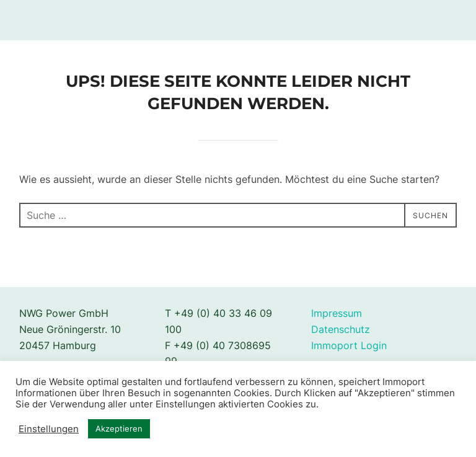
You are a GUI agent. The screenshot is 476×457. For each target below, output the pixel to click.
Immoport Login (349, 345)
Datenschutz (341, 329)
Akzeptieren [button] (119, 428)
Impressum (337, 313)
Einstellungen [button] (49, 429)
